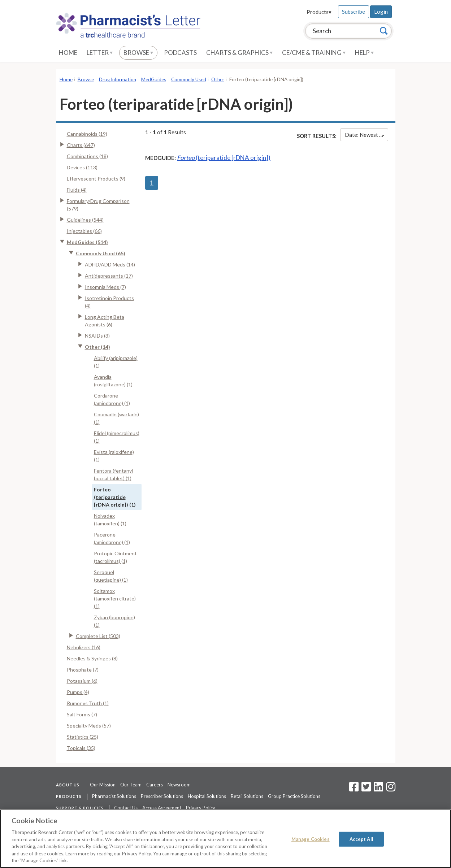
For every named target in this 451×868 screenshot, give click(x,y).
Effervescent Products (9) (96, 179)
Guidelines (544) (85, 220)
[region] (225, 839)
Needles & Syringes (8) (92, 658)
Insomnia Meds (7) (105, 287)
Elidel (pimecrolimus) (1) (117, 437)
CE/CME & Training (314, 53)
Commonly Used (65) (101, 253)
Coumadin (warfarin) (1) (116, 418)
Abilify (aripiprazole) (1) (116, 362)
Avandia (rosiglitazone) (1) (113, 381)
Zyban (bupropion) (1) (114, 621)
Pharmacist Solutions (114, 796)
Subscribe (354, 12)
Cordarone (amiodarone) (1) (112, 399)
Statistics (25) (83, 737)
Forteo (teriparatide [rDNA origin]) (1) (115, 497)
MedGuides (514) (87, 242)
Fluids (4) (77, 190)
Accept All (361, 839)
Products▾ (319, 12)
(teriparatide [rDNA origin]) (224, 158)
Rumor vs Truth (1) (88, 703)
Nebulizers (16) (84, 647)
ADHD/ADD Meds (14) (110, 264)
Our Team (131, 785)
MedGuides (154, 79)
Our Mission (103, 785)
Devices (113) (82, 167)
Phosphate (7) (83, 670)
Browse (138, 53)
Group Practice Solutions (294, 796)
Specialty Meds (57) (89, 726)
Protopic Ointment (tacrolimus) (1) (115, 557)
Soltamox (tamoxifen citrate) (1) (115, 598)
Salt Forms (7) (82, 714)
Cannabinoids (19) (87, 134)
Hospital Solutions (207, 796)
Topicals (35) (81, 748)
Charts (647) (81, 145)
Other (218, 79)
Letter (100, 53)
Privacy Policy (201, 808)
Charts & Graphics (239, 53)
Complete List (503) (98, 636)
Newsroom (179, 785)
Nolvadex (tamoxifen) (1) (110, 520)
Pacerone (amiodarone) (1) (112, 538)
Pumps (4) (78, 692)
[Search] (384, 31)
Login (381, 12)
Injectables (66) (84, 231)
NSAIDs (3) (97, 336)
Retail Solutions (247, 796)
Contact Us (126, 808)
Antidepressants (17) (109, 276)
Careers (155, 785)
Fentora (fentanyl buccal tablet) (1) (113, 474)
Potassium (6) (82, 681)
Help (364, 53)
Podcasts (180, 53)
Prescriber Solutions (162, 796)
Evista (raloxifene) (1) (114, 456)
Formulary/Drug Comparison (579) (98, 205)
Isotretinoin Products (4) (109, 302)
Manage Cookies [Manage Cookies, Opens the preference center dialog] (311, 839)
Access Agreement (162, 808)
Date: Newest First (366, 135)
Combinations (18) (87, 156)
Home (68, 53)
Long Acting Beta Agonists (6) (105, 321)
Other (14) (97, 347)
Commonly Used (189, 79)
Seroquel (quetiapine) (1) (111, 576)
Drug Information (118, 79)
